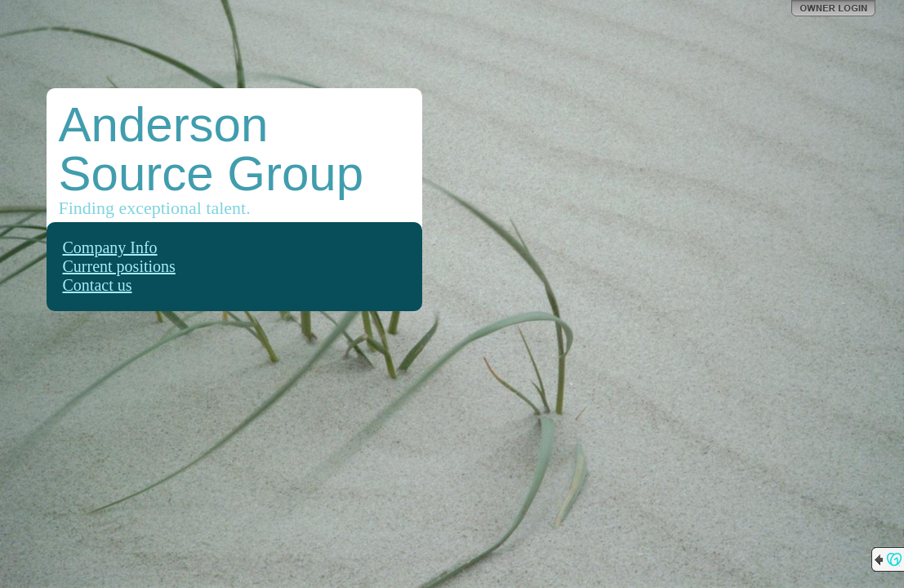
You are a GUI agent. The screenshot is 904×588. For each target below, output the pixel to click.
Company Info (110, 247)
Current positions (119, 266)
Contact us (98, 285)
